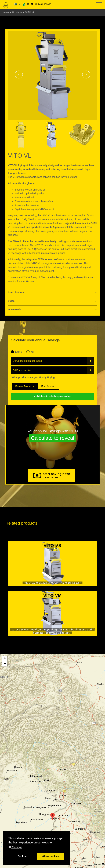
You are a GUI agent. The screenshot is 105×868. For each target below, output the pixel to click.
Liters (16, 352)
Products (17, 12)
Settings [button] (16, 847)
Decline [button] (22, 856)
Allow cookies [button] (51, 856)
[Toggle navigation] (99, 4)
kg (30, 352)
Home (6, 12)
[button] (52, 816)
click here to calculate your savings (52, 396)
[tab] (53, 293)
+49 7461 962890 (41, 4)
